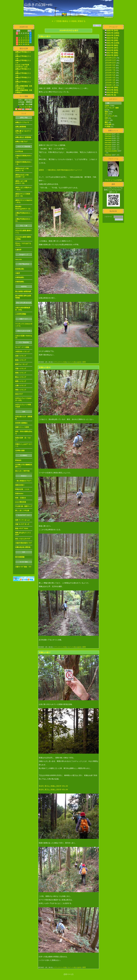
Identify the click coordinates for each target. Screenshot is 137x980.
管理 (84, 362)
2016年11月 (111, 60)
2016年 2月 (111, 83)
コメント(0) (71, 362)
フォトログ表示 (25, 107)
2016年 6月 (111, 73)
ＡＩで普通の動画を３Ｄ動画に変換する (68, 21)
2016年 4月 (111, 78)
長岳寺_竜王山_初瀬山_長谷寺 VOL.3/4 (53, 786)
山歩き (79, 362)
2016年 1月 (111, 85)
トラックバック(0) (60, 362)
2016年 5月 (111, 75)
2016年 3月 (111, 80)
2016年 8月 (111, 68)
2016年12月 (111, 58)
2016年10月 (111, 63)
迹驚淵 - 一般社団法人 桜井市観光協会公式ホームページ (60, 170)
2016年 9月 (111, 65)
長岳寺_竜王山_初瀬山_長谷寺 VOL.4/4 (53, 790)
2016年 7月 (111, 70)
